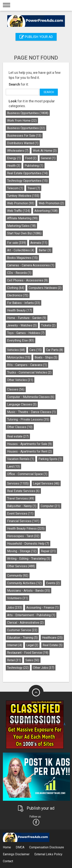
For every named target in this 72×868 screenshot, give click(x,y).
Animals (39, 243)
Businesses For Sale (24, 136)
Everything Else (21, 340)
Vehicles (16, 350)
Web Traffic (19, 211)
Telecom (15, 188)
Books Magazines (22, 258)
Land (13, 466)
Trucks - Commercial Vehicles (29, 372)
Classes (16, 389)
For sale (17, 243)
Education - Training (22, 638)
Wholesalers (18, 151)
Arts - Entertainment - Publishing (31, 615)
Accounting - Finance (42, 608)
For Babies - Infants (24, 303)
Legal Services (46, 483)
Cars (36, 350)
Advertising (46, 211)
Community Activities (24, 583)
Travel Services (21, 498)
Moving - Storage (22, 551)
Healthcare (52, 638)
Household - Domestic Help (28, 544)
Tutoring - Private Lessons (28, 419)
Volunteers (17, 598)
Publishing (34, 166)
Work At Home (45, 151)
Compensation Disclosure (47, 847)
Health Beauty (19, 310)
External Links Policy (48, 854)
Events (53, 583)
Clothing (16, 288)
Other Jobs (44, 668)
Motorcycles (19, 357)
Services (18, 483)
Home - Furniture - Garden (27, 318)
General (48, 158)
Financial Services (23, 521)
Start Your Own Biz (24, 233)
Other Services (21, 566)
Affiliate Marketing (22, 218)
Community (18, 576)
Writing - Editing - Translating (29, 559)
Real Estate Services (23, 491)
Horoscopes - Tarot (23, 536)
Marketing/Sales (21, 226)
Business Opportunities (28, 113)
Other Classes (20, 427)
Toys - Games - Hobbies (26, 333)
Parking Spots (50, 459)
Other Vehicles (20, 380)
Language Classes (22, 404)
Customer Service (22, 630)
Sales (32, 660)
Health (14, 166)
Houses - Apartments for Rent (29, 451)
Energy (14, 158)
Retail (14, 660)
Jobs (14, 608)
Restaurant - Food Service (28, 653)
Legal (32, 645)
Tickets (48, 325)
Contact (8, 861)
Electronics (18, 295)
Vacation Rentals (21, 459)
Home (7, 847)
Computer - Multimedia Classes (31, 397)
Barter (45, 250)
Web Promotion (21, 203)
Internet (14, 645)
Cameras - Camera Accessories (31, 265)
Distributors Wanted (23, 143)
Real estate (18, 436)
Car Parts (55, 350)
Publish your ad (36, 37)
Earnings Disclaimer (16, 854)
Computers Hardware (45, 288)
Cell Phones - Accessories (27, 280)
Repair (48, 551)
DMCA (20, 847)
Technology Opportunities (27, 181)
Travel (34, 188)
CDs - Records (19, 273)
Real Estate (53, 645)
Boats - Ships (46, 357)
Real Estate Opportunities (27, 173)
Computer (50, 506)
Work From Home (22, 121)
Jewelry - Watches (22, 325)
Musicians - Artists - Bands (29, 591)
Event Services (20, 513)
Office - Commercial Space (27, 474)
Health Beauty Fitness (26, 529)
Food (31, 158)
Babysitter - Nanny (22, 506)
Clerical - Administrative (25, 623)
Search (49, 92)
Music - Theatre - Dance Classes (31, 412)
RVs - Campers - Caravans (27, 365)
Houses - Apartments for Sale (29, 444)
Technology (18, 668)
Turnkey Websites (23, 196)
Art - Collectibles (21, 250)
